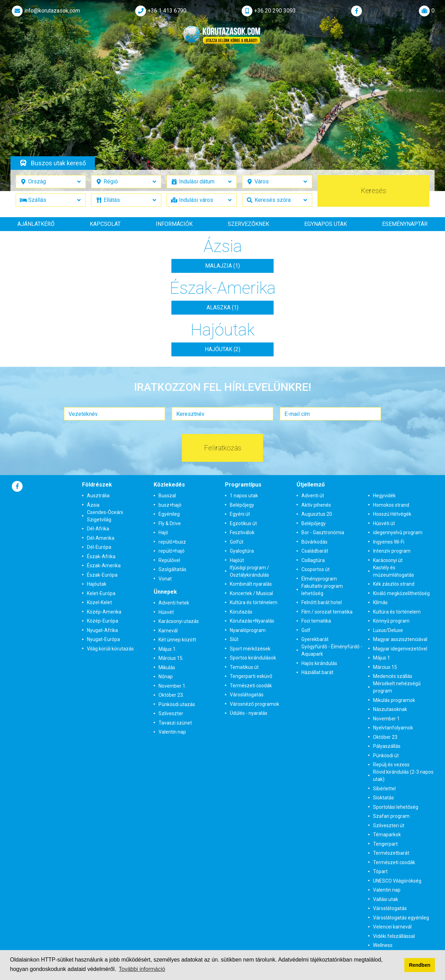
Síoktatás (383, 798)
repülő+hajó (172, 551)
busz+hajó (170, 505)
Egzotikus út (243, 523)
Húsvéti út (384, 523)
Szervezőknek (248, 224)
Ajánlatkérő (36, 224)
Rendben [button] (420, 965)
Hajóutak (97, 584)
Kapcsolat (105, 224)
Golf (306, 630)
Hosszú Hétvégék (392, 514)
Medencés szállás (393, 676)
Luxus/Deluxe (388, 630)
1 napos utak (244, 496)
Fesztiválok (242, 532)
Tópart (380, 871)
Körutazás (241, 612)
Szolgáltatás (172, 569)
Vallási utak (386, 899)
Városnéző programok (254, 704)
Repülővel (169, 560)
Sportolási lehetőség (396, 807)
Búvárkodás (314, 542)
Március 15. (171, 658)
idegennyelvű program (398, 532)
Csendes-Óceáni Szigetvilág (105, 516)
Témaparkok (387, 835)
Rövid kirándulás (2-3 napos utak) (403, 776)
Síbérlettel (384, 789)
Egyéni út (240, 514)
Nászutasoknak (390, 709)
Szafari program (391, 816)
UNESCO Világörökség (397, 881)
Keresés (374, 191)
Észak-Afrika (101, 556)
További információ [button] (142, 969)
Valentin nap (172, 732)
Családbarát (315, 551)
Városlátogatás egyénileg (401, 918)
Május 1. (168, 649)
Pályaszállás (387, 746)
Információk (174, 224)
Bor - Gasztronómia (323, 532)
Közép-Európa (103, 621)
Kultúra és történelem (254, 602)
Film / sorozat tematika (327, 612)
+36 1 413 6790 (160, 11)
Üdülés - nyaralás (249, 713)
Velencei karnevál (392, 927)
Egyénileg (169, 514)
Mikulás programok (394, 700)
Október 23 (385, 737)
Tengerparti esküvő (251, 676)
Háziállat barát (317, 672)
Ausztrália (98, 496)
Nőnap (166, 677)
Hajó (163, 532)
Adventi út (313, 496)
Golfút (237, 542)
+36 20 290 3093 (268, 11)
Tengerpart (385, 844)
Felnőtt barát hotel (322, 602)
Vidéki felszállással (394, 936)
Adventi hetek (174, 603)
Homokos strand (391, 505)
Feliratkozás (223, 448)
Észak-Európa (102, 575)
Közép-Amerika (104, 612)
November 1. (172, 686)
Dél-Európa (99, 547)
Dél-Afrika (98, 529)
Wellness (383, 945)
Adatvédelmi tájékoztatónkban (315, 960)
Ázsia (93, 505)
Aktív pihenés (316, 505)
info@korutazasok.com (45, 11)
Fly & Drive (170, 523)
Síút (234, 639)
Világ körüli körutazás (110, 649)
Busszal (167, 496)
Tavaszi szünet (175, 723)
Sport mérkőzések (250, 649)
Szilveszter (171, 713)
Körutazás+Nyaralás (252, 621)
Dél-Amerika (101, 538)
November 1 (386, 719)
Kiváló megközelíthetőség (401, 593)
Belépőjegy (242, 505)
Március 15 (385, 667)
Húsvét (166, 612)
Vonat (165, 579)
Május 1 (382, 658)
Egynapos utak (326, 224)
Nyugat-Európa (103, 639)
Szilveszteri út (389, 825)
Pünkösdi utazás (177, 704)
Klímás (380, 602)
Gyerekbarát (315, 639)
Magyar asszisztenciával (400, 639)
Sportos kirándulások (253, 658)
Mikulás (167, 667)
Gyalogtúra (242, 551)
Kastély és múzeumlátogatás (394, 571)
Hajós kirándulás (319, 663)
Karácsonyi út (388, 560)
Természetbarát (391, 853)
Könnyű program (391, 621)
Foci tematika (316, 621)
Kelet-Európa (101, 593)
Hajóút (237, 560)
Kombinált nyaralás (251, 584)
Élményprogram (319, 579)
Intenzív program (392, 551)
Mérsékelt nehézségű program (397, 687)
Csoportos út (315, 569)
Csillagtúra (313, 560)
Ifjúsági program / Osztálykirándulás (249, 571)
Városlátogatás (247, 695)
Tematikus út (244, 667)
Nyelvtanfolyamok (393, 728)
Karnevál (168, 631)
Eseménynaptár (405, 224)
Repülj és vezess (391, 765)
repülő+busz (172, 542)
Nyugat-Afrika (102, 630)
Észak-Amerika (104, 566)
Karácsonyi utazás (179, 621)
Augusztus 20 (317, 514)
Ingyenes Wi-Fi (389, 542)
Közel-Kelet (99, 602)
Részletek (222, 122)
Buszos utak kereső (58, 163)
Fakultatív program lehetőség (322, 590)
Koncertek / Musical (251, 593)
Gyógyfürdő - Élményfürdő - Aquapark (332, 650)
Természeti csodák (251, 686)
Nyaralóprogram (248, 630)
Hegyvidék (384, 496)
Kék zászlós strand (394, 584)
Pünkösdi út (386, 756)
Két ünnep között (177, 640)
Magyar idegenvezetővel (400, 649)
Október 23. (171, 695)
